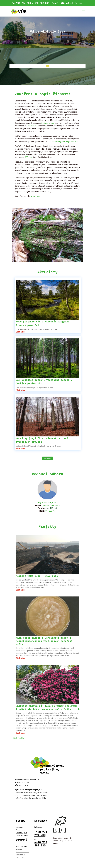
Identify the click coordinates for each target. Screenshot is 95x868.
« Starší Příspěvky (18, 738)
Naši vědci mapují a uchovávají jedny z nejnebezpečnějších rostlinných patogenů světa (44, 641)
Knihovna (19, 827)
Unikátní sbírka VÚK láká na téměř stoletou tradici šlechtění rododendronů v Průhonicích (48, 708)
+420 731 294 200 (41, 833)
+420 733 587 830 (41, 844)
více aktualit (47, 458)
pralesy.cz (35, 196)
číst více (21, 332)
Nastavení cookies (22, 852)
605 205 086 (50, 511)
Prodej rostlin (21, 830)
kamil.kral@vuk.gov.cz (51, 505)
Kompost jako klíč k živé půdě (37, 576)
